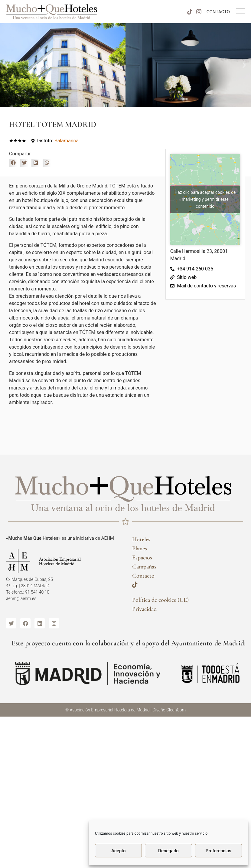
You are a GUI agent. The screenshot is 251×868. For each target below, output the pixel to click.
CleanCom (176, 710)
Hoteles (141, 539)
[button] (7, 65)
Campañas (144, 567)
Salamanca (66, 141)
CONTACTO (218, 12)
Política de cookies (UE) (160, 600)
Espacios (142, 558)
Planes (140, 548)
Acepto (119, 851)
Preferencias (218, 851)
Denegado (168, 851)
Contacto (143, 576)
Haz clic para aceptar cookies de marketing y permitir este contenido (205, 199)
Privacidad (144, 609)
